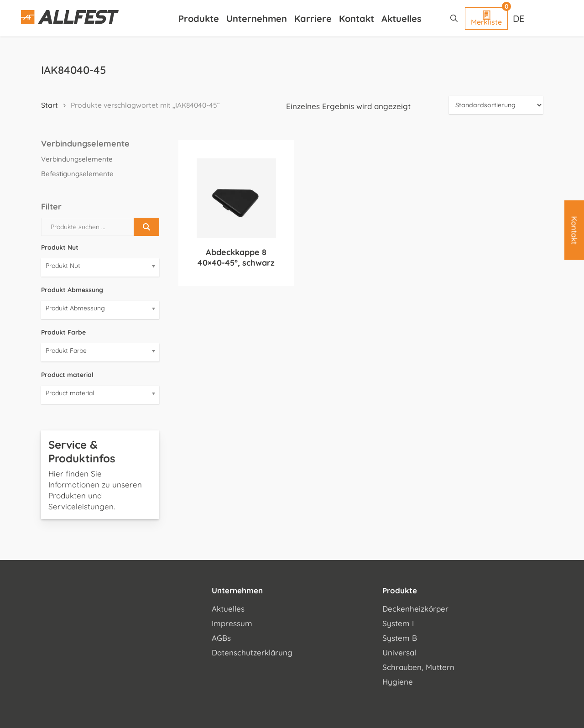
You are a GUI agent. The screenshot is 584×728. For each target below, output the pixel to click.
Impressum (232, 623)
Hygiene (398, 682)
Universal (399, 652)
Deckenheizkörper (415, 609)
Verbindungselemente (77, 159)
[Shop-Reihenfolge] (496, 105)
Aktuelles (228, 609)
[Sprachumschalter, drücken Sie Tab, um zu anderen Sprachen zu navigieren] (520, 18)
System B (400, 638)
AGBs (221, 638)
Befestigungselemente (77, 174)
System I (398, 623)
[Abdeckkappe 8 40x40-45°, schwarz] (236, 198)
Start (50, 105)
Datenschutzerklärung (252, 652)
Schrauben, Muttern (418, 667)
